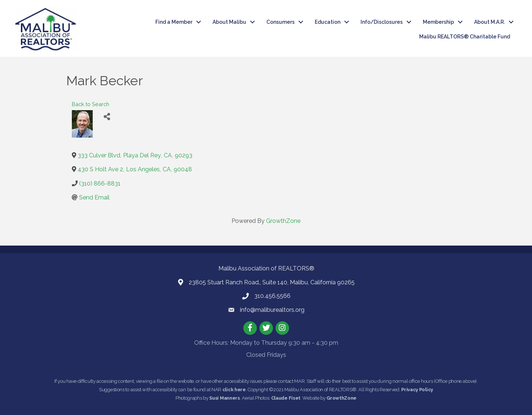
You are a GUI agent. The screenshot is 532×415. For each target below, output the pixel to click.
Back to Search (90, 104)
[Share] (107, 117)
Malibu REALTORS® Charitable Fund (465, 37)
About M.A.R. (489, 22)
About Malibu (229, 22)
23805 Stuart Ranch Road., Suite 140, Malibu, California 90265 (272, 282)
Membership (438, 22)
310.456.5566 (272, 296)
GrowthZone (283, 221)
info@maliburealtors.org (272, 310)
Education (328, 22)
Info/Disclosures (382, 22)
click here (234, 390)
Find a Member (174, 22)
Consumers (280, 22)
